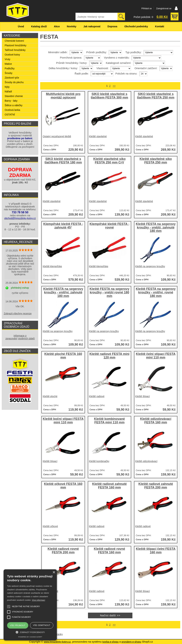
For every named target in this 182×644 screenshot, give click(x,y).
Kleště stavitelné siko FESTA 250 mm (156, 161)
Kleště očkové (50, 526)
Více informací (38, 600)
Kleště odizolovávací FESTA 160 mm (156, 421)
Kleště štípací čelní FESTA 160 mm (156, 551)
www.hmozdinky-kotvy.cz (57, 642)
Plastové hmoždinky (15, 45)
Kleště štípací (143, 396)
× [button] (54, 572)
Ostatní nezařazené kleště (57, 136)
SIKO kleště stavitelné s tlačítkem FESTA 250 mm (156, 96)
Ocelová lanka (12, 110)
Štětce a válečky (14, 105)
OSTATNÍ (10, 115)
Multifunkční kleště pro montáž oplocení (63, 96)
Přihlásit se (146, 9)
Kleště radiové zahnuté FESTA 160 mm (109, 486)
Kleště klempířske (52, 266)
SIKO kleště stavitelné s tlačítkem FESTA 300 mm (109, 96)
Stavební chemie (14, 96)
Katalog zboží (39, 27)
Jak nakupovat (92, 27)
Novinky (72, 27)
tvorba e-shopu (111, 642)
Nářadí (8, 92)
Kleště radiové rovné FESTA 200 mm (63, 551)
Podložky (10, 69)
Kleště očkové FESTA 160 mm (63, 486)
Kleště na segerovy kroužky (150, 266)
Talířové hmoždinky (15, 50)
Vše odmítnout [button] (42, 625)
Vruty (7, 59)
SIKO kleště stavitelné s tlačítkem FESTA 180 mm (63, 161)
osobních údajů (26, 339)
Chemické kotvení (14, 41)
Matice (8, 64)
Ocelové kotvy (12, 55)
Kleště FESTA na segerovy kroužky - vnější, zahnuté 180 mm (156, 227)
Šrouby (8, 73)
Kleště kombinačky (99, 461)
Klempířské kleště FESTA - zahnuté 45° (63, 226)
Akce (57, 27)
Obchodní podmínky (136, 27)
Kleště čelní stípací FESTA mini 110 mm (156, 356)
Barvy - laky (11, 101)
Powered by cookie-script (30, 637)
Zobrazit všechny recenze (18, 314)
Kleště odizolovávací (146, 461)
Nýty (7, 87)
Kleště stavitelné (98, 136)
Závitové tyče (12, 78)
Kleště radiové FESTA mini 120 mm (109, 356)
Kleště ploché (50, 396)
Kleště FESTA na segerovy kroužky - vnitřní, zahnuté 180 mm (63, 292)
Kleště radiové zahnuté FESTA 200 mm (156, 486)
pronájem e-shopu (131, 642)
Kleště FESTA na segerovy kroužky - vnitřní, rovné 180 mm (156, 292)
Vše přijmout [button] (18, 625)
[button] (30, 632)
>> (114, 86)
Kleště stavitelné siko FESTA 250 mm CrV (109, 161)
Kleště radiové (97, 396)
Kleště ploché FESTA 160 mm (63, 356)
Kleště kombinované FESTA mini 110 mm (109, 421)
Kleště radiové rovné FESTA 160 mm (109, 551)
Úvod (21, 27)
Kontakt (160, 27)
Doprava (112, 27)
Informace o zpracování (16, 337)
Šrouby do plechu (14, 82)
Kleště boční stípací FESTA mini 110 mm (63, 421)
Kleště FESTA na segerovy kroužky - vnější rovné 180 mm (109, 292)
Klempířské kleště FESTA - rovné (109, 226)
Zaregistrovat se (164, 9)
